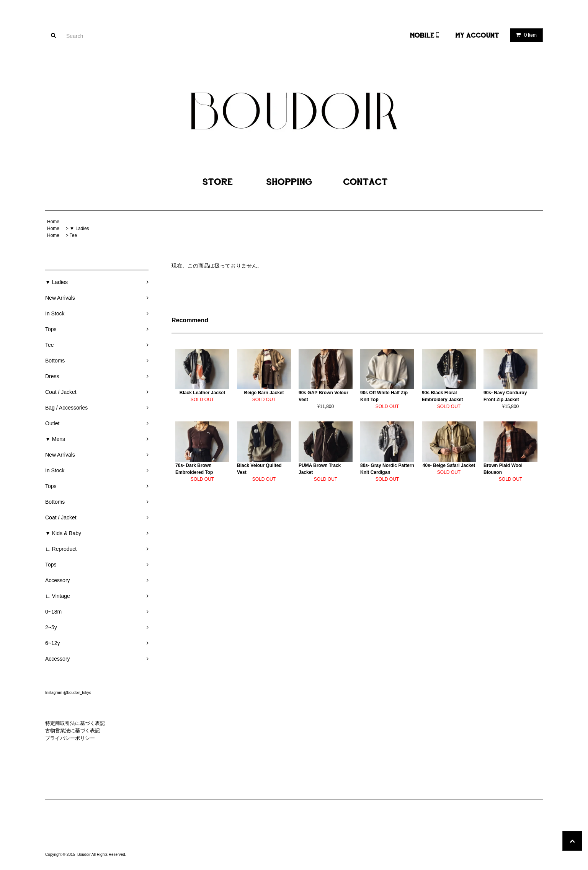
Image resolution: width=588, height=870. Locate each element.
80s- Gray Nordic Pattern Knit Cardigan (387, 469)
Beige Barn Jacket (264, 393)
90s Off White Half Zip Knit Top (384, 396)
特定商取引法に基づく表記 (75, 723)
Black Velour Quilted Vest (259, 469)
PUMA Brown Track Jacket (320, 469)
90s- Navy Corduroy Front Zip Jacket (505, 396)
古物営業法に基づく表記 (73, 730)
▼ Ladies (79, 229)
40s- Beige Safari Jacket (449, 465)
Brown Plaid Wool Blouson (503, 469)
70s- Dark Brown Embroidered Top (194, 469)
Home (53, 222)
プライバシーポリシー (70, 738)
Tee (73, 235)
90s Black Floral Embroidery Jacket (442, 396)
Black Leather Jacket (202, 393)
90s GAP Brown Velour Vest (323, 396)
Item (525, 35)
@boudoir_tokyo (77, 693)
